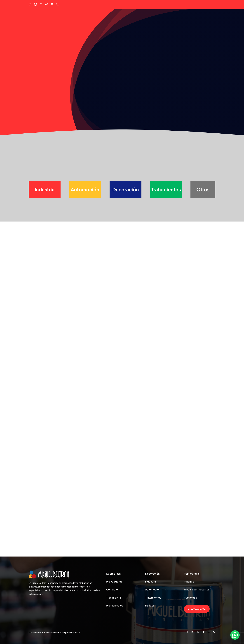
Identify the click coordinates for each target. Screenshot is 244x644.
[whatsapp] (41, 4)
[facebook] (30, 4)
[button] (235, 635)
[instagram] (35, 4)
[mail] (52, 4)
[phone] (58, 4)
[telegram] (46, 4)
